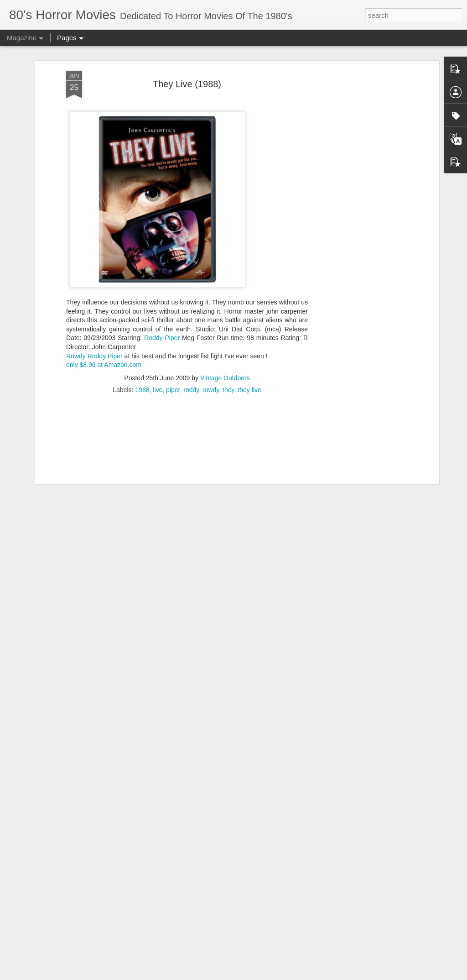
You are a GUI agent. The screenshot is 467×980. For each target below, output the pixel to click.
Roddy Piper (162, 306)
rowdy (211, 357)
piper (173, 357)
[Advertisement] (358, 183)
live (158, 357)
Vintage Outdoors (225, 346)
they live (249, 357)
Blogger (262, 975)
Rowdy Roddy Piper (94, 324)
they (228, 357)
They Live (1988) (187, 52)
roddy (191, 357)
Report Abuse (289, 975)
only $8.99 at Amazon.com (104, 333)
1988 (142, 357)
